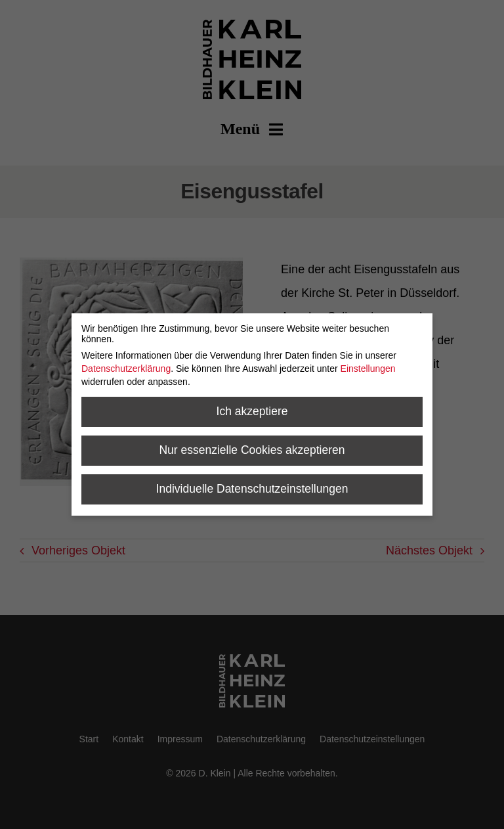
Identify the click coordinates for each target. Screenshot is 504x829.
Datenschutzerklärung (126, 369)
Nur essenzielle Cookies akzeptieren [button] (252, 450)
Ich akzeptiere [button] (252, 411)
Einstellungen (368, 369)
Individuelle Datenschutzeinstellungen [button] (252, 489)
